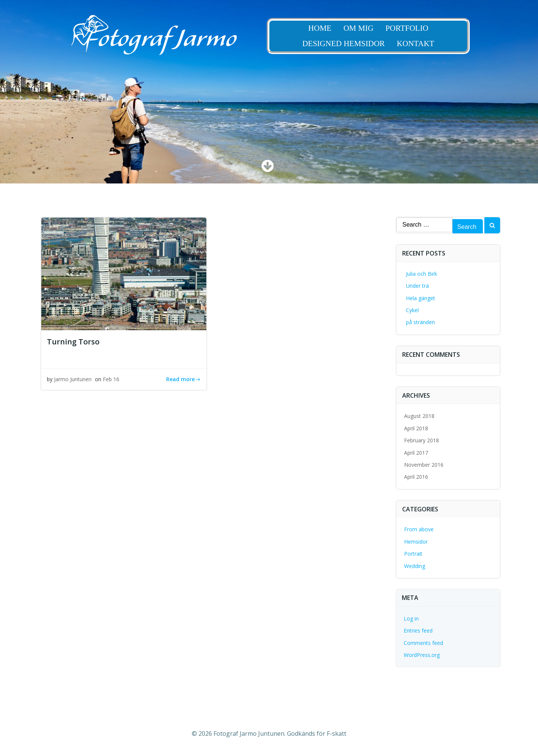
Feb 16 (111, 379)
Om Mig (364, 28)
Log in (411, 618)
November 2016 (424, 465)
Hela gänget (421, 298)
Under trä (417, 286)
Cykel (412, 310)
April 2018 (416, 428)
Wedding (415, 566)
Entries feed (418, 631)
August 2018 (419, 416)
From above (419, 529)
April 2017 (416, 453)
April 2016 (416, 477)
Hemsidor (416, 542)
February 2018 (422, 440)
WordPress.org (422, 655)
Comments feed (423, 643)
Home (326, 28)
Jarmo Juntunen (73, 379)
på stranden (420, 322)
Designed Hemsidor (349, 44)
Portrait (413, 554)
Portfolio (413, 28)
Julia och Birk (422, 274)
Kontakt (421, 44)
